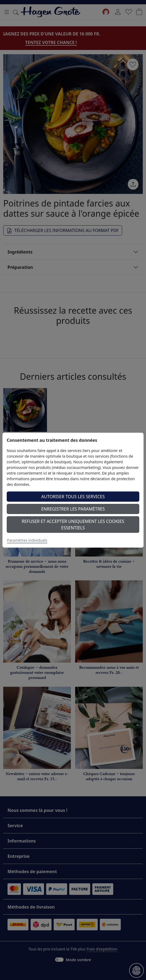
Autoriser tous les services (73, 497)
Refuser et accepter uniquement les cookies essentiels (73, 525)
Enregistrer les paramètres (73, 509)
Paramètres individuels (27, 540)
